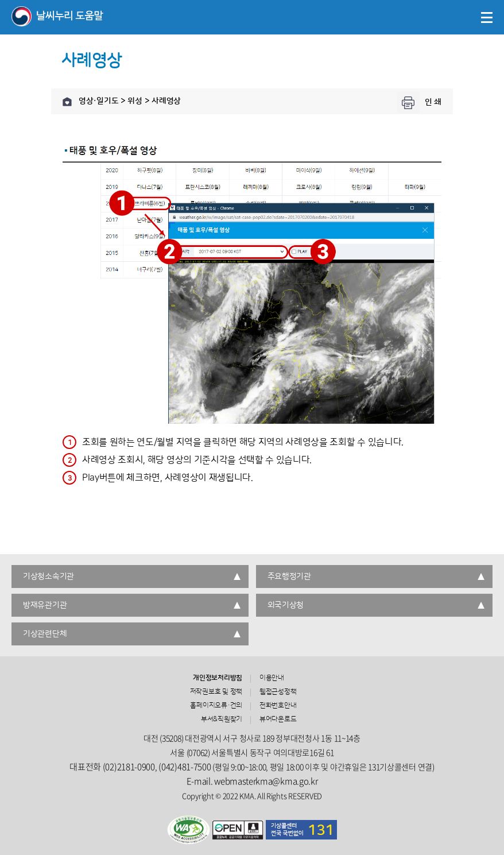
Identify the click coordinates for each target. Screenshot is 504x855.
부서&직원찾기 (222, 719)
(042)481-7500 (185, 767)
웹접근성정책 (278, 692)
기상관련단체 (45, 634)
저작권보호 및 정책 (216, 692)
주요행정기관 (289, 577)
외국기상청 (286, 605)
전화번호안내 (278, 706)
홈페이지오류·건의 (216, 706)
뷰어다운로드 (278, 719)
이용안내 (272, 678)
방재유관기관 (45, 605)
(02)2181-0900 (129, 767)
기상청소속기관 (49, 577)
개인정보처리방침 (218, 678)
